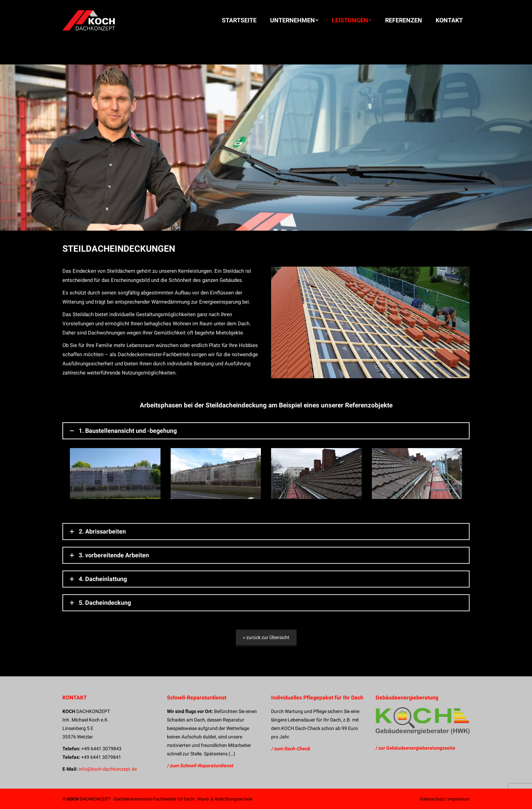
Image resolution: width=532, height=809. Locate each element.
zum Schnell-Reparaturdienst (201, 766)
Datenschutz (432, 799)
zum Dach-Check (292, 749)
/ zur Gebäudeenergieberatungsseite (415, 748)
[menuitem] (239, 20)
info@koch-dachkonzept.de (108, 769)
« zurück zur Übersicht (266, 637)
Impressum (459, 799)
